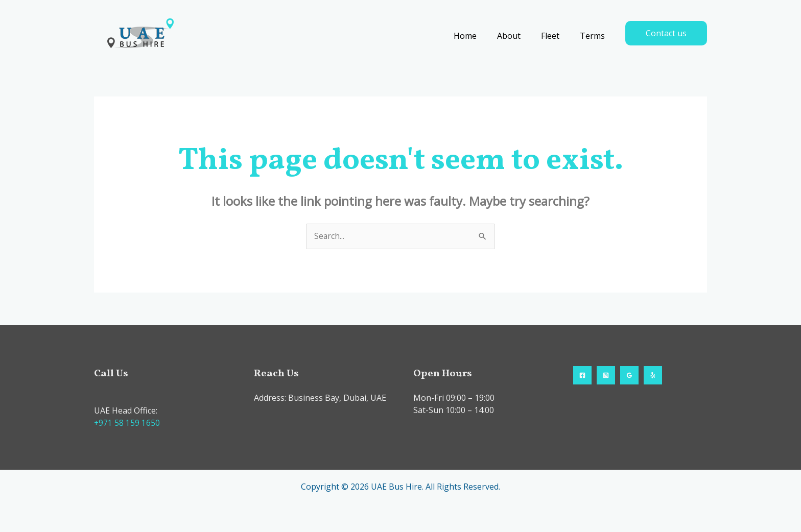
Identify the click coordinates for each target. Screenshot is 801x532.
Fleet (556, 36)
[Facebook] (582, 376)
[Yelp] (653, 376)
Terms (594, 36)
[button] (666, 33)
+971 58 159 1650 (127, 423)
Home (479, 36)
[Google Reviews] (629, 376)
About (519, 36)
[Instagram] (606, 376)
